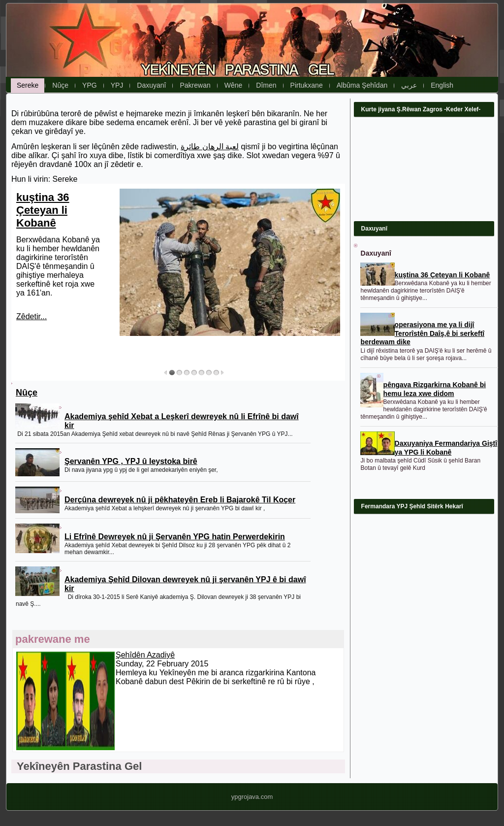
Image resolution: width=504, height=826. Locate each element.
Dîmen (266, 85)
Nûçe (60, 85)
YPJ (117, 85)
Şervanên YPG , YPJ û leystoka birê (131, 461)
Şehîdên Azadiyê (145, 655)
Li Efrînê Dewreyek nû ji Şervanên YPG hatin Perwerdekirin (175, 537)
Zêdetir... (31, 316)
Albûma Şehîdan (362, 85)
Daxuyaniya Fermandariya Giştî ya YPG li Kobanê (446, 448)
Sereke (28, 85)
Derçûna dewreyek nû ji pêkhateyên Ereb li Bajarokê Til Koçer (180, 500)
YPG (90, 85)
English (442, 85)
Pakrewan (195, 85)
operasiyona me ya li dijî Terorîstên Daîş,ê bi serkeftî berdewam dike (423, 333)
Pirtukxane (307, 85)
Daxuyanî (151, 85)
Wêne (234, 85)
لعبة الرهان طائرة (210, 147)
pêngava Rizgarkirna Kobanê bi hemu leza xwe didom (435, 389)
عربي (409, 85)
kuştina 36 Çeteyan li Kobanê (43, 210)
